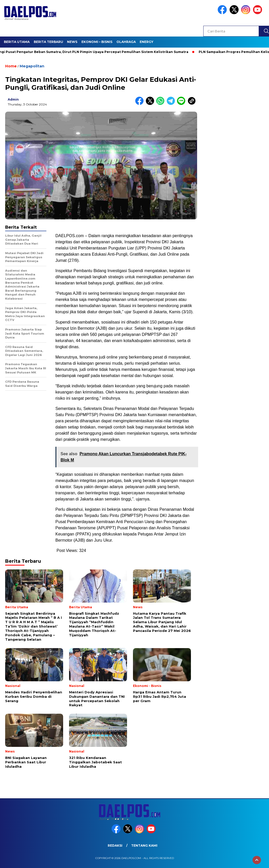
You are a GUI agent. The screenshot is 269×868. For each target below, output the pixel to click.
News (72, 42)
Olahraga (126, 42)
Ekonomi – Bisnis (97, 42)
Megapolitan (32, 66)
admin (13, 99)
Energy (146, 42)
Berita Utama (17, 42)
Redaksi (115, 845)
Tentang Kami (144, 845)
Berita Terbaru (48, 42)
